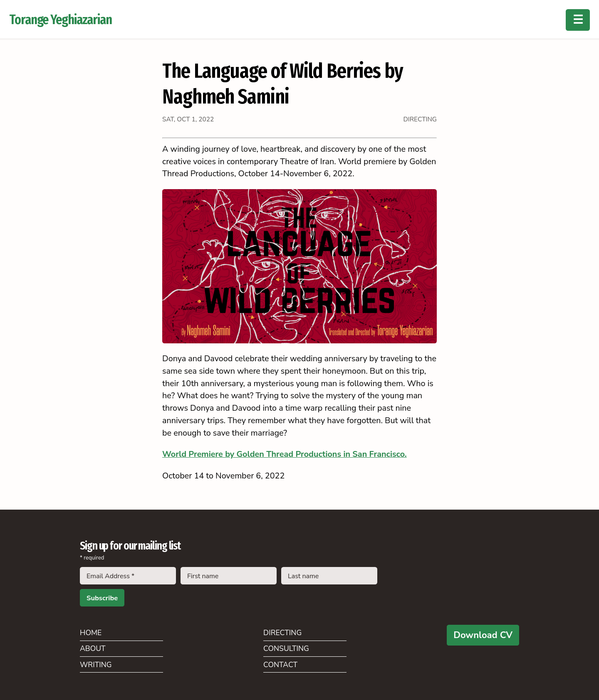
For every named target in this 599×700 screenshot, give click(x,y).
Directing (282, 633)
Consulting (286, 648)
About (93, 648)
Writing (96, 665)
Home (91, 633)
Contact (280, 665)
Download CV (483, 635)
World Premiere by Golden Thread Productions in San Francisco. (285, 454)
